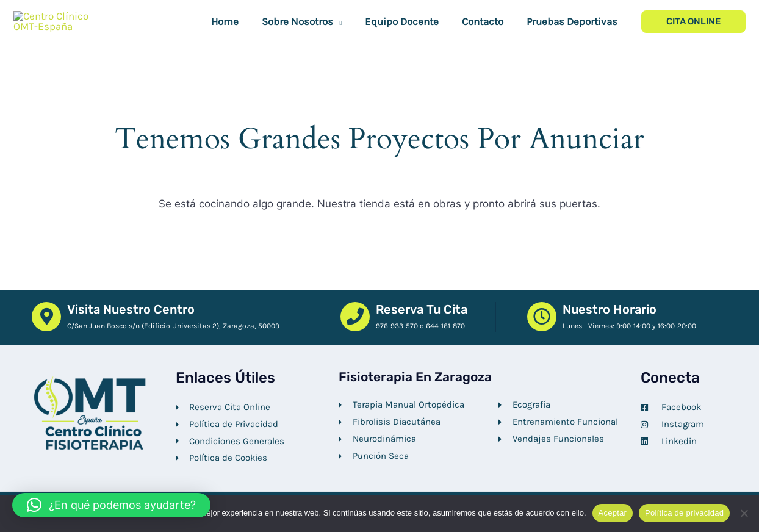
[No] (744, 513)
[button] (346, 40)
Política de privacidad (684, 513)
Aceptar (613, 513)
